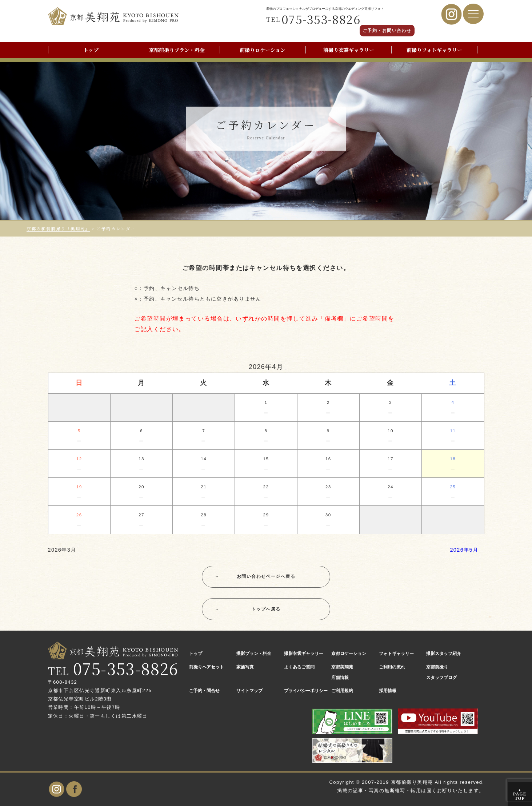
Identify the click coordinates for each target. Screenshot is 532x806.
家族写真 (245, 667)
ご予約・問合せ (204, 691)
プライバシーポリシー (306, 691)
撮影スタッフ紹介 (444, 654)
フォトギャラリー (396, 654)
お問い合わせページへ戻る (255, 577)
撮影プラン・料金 (254, 654)
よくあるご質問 (299, 667)
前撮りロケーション (263, 50)
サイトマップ (249, 691)
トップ (91, 50)
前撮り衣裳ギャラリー (349, 50)
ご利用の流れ (392, 667)
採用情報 (388, 691)
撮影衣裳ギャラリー (304, 654)
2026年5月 (464, 550)
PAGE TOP (520, 794)
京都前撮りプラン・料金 (177, 50)
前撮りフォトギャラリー (434, 50)
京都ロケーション (349, 654)
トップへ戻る (248, 609)
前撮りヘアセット (207, 667)
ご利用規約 (342, 691)
